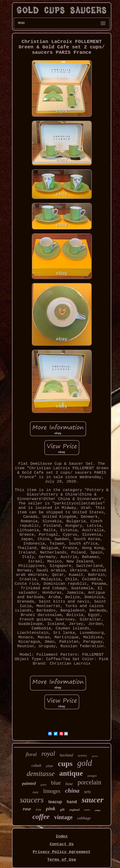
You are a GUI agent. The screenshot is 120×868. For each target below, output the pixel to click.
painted (29, 783)
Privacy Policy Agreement (62, 852)
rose (27, 809)
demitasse (41, 773)
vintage (63, 817)
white (98, 810)
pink (51, 808)
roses (87, 810)
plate (50, 766)
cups (65, 763)
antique (71, 773)
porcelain (89, 782)
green (95, 756)
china (72, 791)
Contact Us (62, 844)
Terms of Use (62, 860)
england (74, 810)
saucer (93, 800)
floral (31, 754)
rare (35, 792)
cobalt (36, 765)
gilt (62, 810)
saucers (32, 800)
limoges (52, 791)
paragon (92, 776)
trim (38, 810)
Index (62, 836)
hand (72, 802)
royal (48, 754)
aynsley (83, 755)
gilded (43, 785)
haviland (66, 755)
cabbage (84, 818)
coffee (41, 817)
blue (56, 783)
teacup (55, 802)
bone (69, 784)
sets (88, 792)
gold (85, 763)
